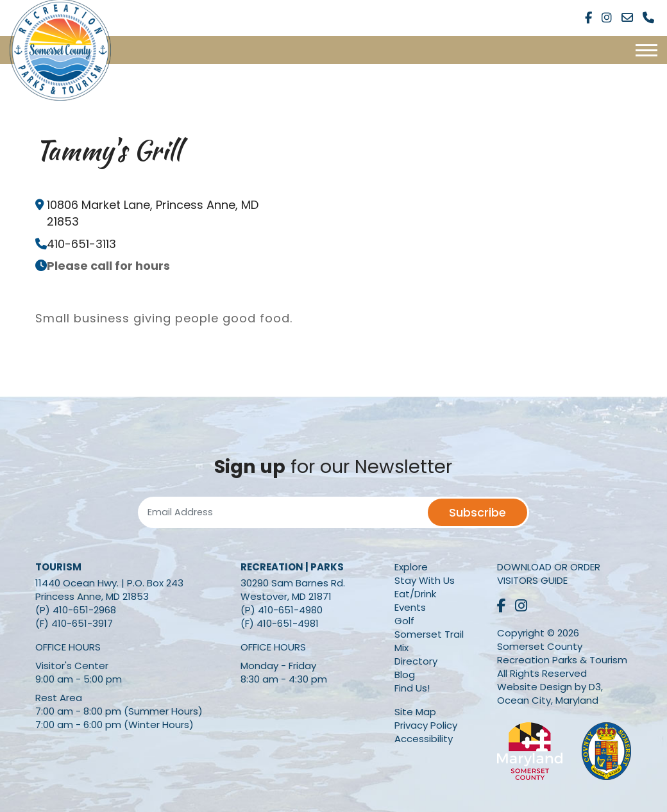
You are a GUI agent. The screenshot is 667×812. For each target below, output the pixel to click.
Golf (404, 621)
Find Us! (412, 688)
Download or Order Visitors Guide (549, 574)
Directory (416, 661)
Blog (405, 675)
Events (410, 607)
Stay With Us (425, 580)
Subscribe (477, 512)
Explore (411, 567)
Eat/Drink (415, 594)
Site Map (415, 712)
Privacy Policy (426, 725)
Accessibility (424, 739)
